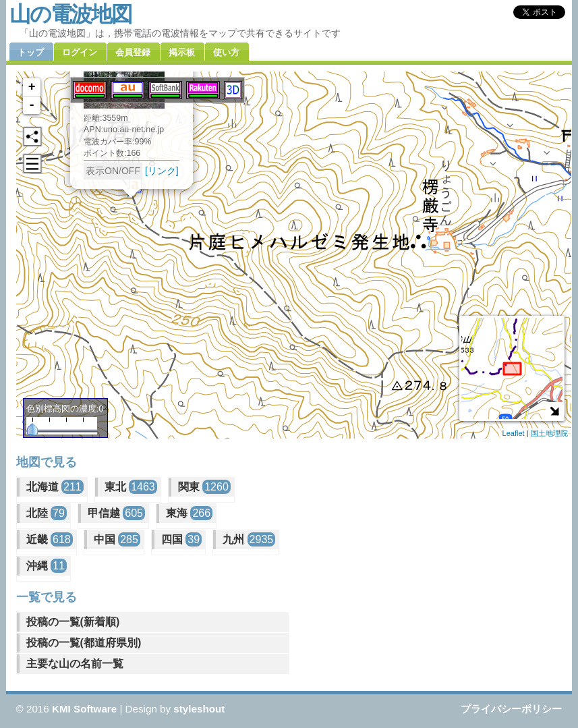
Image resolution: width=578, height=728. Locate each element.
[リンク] (161, 169)
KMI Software (84, 709)
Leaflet (514, 433)
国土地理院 (549, 433)
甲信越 (116, 513)
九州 (249, 539)
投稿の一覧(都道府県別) (84, 643)
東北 (131, 487)
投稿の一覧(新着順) (73, 622)
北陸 (47, 513)
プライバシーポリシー (511, 709)
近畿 (50, 539)
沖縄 (47, 566)
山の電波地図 (70, 14)
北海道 (55, 487)
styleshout (199, 709)
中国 (117, 539)
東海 (189, 513)
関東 (204, 487)
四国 (181, 539)
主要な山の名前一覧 (75, 664)
